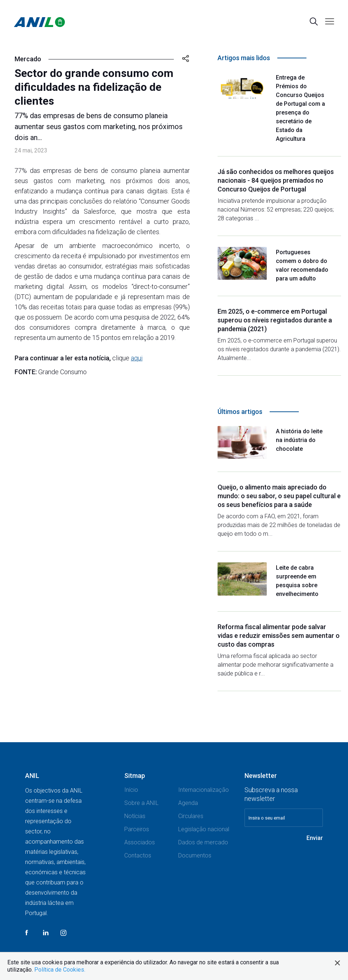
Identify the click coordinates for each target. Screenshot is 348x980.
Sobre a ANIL (141, 803)
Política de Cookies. (60, 970)
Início (131, 790)
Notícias (135, 816)
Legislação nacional (204, 829)
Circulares (191, 816)
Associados (140, 842)
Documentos (195, 855)
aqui (137, 358)
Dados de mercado (203, 842)
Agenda (188, 803)
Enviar (315, 838)
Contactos (138, 855)
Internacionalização (204, 790)
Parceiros (137, 829)
